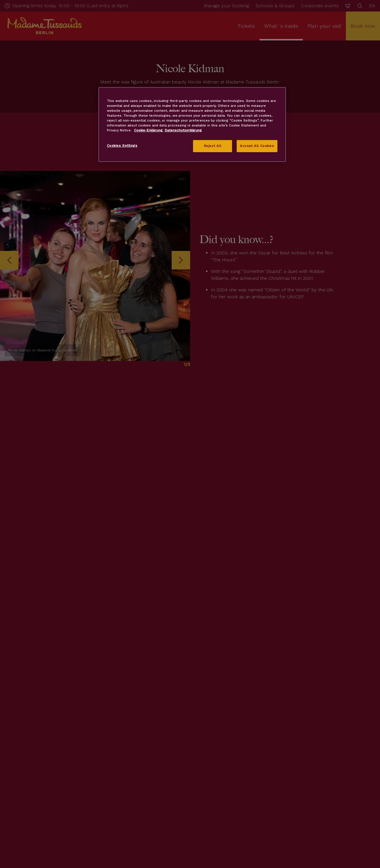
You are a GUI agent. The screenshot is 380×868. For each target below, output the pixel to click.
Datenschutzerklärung (183, 130)
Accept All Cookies (257, 146)
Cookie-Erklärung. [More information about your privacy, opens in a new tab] (149, 130)
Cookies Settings (122, 146)
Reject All (213, 146)
